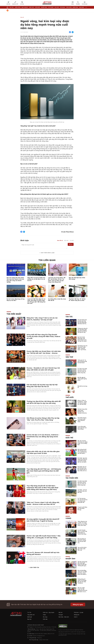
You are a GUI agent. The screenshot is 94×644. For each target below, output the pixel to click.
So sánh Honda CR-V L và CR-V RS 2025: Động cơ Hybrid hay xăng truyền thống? (82, 533)
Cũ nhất (72, 240)
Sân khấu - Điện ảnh (72, 7)
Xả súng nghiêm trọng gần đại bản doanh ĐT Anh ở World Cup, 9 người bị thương (43, 520)
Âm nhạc (63, 7)
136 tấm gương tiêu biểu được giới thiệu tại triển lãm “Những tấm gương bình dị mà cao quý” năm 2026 (82, 565)
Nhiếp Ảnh (44, 7)
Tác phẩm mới (72, 478)
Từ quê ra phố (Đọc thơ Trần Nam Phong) (82, 508)
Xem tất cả (60, 240)
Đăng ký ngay (78, 604)
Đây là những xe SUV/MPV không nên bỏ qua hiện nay (82, 541)
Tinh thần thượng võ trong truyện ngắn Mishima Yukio (82, 420)
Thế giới (37, 7)
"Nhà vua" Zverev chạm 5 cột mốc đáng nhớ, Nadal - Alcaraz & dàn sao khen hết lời (43, 503)
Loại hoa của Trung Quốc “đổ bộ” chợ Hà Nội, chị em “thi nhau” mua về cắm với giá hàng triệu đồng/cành (57, 280)
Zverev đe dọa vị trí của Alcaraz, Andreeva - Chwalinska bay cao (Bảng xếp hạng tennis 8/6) (43, 437)
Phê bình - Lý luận (79, 612)
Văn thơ (31, 7)
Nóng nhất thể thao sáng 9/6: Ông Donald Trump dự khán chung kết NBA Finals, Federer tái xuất (44, 336)
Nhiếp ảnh (70, 559)
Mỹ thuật (51, 7)
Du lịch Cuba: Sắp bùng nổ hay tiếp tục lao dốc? (16, 300)
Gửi (71, 244)
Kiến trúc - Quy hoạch (21, 7)
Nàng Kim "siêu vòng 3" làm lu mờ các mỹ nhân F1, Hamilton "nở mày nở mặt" (42, 319)
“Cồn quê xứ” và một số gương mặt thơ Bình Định (82, 361)
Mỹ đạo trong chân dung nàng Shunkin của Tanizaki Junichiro (82, 411)
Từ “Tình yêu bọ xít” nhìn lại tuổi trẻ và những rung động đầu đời (82, 500)
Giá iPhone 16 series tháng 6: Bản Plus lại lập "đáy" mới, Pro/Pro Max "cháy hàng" (43, 419)
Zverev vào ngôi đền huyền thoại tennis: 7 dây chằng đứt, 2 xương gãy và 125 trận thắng (44, 537)
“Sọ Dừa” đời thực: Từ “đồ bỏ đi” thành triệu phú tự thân (77, 300)
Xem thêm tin (35, 567)
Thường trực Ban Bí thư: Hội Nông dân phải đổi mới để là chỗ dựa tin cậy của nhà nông (44, 402)
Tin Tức (11, 7)
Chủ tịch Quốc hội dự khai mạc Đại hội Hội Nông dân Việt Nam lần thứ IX (42, 386)
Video (68, 518)
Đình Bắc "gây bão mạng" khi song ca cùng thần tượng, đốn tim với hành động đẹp (82, 461)
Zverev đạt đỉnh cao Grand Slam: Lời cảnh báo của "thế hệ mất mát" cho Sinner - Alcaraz (44, 352)
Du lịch (57, 7)
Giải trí (69, 438)
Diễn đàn (45, 619)
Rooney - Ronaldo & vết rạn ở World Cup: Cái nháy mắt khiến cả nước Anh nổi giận (43, 369)
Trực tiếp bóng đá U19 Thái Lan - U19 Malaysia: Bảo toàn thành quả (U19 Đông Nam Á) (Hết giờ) (44, 471)
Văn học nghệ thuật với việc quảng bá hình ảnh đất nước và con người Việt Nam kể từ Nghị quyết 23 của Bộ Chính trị (82, 592)
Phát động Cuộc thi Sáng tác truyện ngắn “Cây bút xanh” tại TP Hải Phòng (82, 348)
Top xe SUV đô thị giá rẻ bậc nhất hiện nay (82, 549)
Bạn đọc (82, 7)
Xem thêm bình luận (48, 253)
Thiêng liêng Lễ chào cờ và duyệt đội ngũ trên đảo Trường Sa (82, 581)
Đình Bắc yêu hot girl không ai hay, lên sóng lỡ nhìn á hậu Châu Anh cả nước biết (82, 469)
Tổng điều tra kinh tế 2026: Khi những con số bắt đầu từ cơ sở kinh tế (36, 279)
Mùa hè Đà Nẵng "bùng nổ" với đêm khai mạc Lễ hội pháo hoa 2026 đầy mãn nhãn (82, 573)
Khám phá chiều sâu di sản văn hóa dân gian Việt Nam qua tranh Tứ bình (43, 452)
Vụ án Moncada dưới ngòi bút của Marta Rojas (82, 428)
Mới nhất (66, 240)
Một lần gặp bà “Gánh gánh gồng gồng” (82, 379)
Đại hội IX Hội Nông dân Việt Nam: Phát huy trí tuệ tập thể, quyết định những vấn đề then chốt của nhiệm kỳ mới (82, 341)
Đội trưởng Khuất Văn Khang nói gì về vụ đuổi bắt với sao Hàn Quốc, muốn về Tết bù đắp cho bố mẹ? (82, 453)
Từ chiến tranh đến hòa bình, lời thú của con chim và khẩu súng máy (82, 371)
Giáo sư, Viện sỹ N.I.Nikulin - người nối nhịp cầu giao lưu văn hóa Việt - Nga (82, 403)
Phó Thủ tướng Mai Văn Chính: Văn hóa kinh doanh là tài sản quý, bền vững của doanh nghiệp (15, 280)
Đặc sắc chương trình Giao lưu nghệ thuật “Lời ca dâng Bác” (82, 443)
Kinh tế (22, 17)
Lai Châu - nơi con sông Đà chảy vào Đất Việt (82, 491)
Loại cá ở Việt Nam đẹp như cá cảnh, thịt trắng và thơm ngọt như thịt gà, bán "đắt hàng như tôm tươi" (36, 301)
